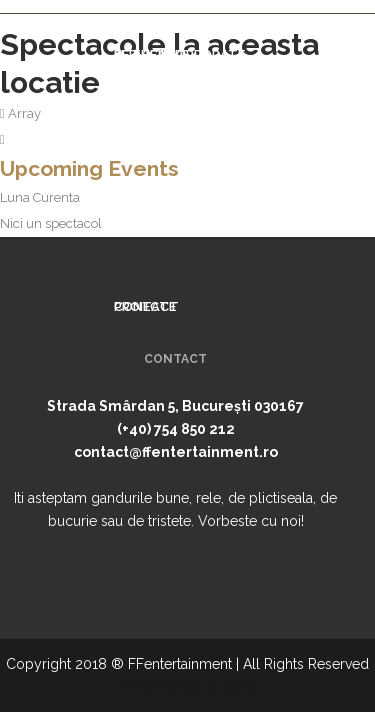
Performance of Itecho (188, 687)
